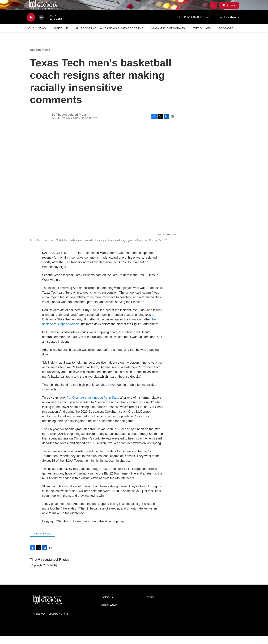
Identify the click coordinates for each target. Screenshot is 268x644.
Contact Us (107, 605)
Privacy (150, 605)
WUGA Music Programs (168, 36)
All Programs (86, 36)
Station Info (202, 36)
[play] (31, 25)
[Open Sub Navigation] (49, 36)
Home (31, 36)
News (42, 36)
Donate (233, 9)
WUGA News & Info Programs (122, 36)
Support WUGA (109, 613)
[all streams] (229, 25)
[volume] (41, 25)
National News (40, 58)
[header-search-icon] (215, 9)
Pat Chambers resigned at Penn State (93, 405)
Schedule (61, 36)
